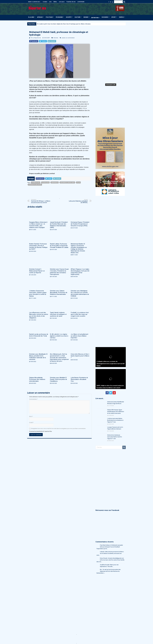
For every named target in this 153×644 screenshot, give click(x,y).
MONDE (86, 17)
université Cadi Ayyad (35, 185)
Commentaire (33, 399)
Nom (31, 416)
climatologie (36, 183)
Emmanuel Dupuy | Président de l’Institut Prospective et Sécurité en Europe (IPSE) (80, 224)
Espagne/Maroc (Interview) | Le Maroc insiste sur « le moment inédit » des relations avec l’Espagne (38, 225)
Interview (56, 38)
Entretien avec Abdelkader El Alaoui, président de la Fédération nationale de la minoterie (38, 357)
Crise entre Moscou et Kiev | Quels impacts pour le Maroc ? (80, 356)
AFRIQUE (40, 17)
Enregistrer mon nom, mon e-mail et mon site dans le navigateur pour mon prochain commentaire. (58, 429)
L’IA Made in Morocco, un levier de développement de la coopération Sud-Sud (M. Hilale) (111, 364)
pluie (79, 183)
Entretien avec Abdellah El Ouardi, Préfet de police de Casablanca (58, 379)
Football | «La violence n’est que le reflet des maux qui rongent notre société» (80, 314)
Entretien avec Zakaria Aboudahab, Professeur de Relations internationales (59, 293)
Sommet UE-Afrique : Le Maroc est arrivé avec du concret (41, 201)
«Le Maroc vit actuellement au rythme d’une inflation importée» (79, 336)
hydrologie (46, 183)
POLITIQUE (49, 17)
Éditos (55, 2)
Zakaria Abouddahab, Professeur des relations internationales (37, 379)
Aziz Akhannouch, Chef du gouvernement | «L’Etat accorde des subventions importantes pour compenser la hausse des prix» (59, 358)
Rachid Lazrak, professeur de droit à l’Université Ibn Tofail (39, 335)
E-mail (31, 422)
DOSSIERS (105, 17)
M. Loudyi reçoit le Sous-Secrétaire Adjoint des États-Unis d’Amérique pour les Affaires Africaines (64, 24)
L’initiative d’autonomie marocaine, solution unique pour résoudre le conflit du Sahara (38, 293)
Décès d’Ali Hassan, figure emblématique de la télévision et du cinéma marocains (116, 412)
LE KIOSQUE (81, 2)
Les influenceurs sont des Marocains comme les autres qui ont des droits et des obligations (39, 315)
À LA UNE (31, 17)
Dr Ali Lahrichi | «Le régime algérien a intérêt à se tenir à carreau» (59, 336)
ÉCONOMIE (59, 17)
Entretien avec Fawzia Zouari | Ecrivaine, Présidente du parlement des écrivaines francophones (59, 272)
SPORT (114, 17)
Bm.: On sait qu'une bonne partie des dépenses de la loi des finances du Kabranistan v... (109, 571)
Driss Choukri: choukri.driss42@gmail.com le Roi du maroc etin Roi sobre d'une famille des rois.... (110, 560)
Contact (45, 2)
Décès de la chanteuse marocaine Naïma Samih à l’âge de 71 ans (115, 437)
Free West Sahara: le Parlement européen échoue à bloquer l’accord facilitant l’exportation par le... (110, 547)
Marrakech (55, 183)
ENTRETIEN (95, 18)
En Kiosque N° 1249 (111, 85)
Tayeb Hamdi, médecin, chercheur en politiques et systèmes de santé (58, 314)
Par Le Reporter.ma (36, 38)
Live (50, 2)
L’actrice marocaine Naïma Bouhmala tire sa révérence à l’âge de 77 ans (115, 420)
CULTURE (77, 17)
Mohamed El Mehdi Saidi (67, 183)
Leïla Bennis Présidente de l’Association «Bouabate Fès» (79, 379)
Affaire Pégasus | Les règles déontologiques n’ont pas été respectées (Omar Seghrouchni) (80, 272)
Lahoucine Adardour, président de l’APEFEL (78, 201)
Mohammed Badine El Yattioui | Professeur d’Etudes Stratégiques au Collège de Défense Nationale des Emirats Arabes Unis (79, 248)
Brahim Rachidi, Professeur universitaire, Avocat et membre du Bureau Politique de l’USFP (38, 246)
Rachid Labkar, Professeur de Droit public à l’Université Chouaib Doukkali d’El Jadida (59, 246)
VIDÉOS (121, 17)
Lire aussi (62, 2)
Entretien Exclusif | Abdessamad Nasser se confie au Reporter (37, 271)
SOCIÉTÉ (69, 17)
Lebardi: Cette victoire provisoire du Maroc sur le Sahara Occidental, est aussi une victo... (110, 553)
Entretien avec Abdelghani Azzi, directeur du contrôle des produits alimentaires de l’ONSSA (80, 293)
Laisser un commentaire (68, 38)
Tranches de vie (71, 2)
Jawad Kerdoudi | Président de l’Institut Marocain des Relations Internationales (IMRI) (59, 225)
